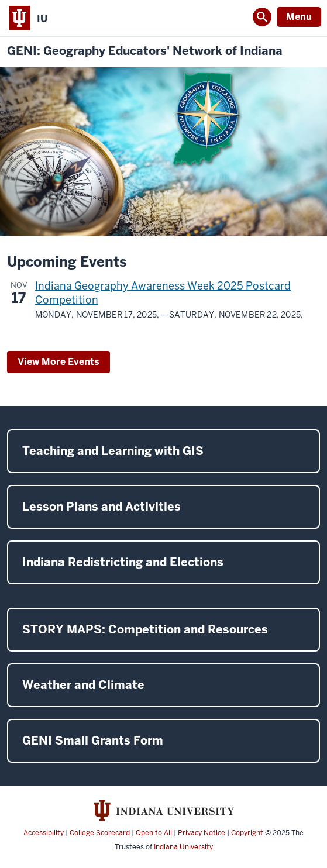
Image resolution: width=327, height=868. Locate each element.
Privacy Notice (202, 833)
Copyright (247, 833)
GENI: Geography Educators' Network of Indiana (145, 51)
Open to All (154, 833)
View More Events (58, 362)
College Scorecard (100, 833)
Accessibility (44, 833)
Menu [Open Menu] (299, 17)
